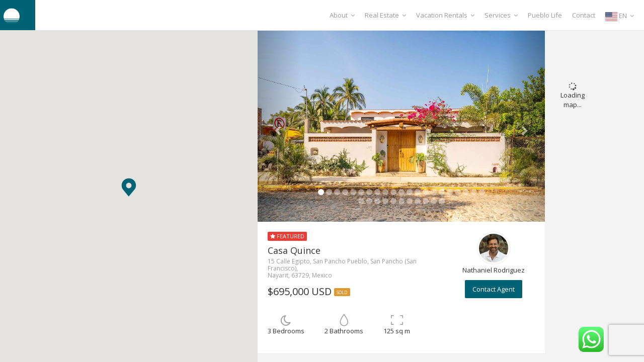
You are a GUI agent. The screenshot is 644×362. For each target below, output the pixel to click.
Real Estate (385, 15)
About (342, 15)
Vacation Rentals (445, 15)
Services (501, 15)
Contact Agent (494, 289)
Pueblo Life (545, 15)
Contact (584, 15)
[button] (129, 187)
